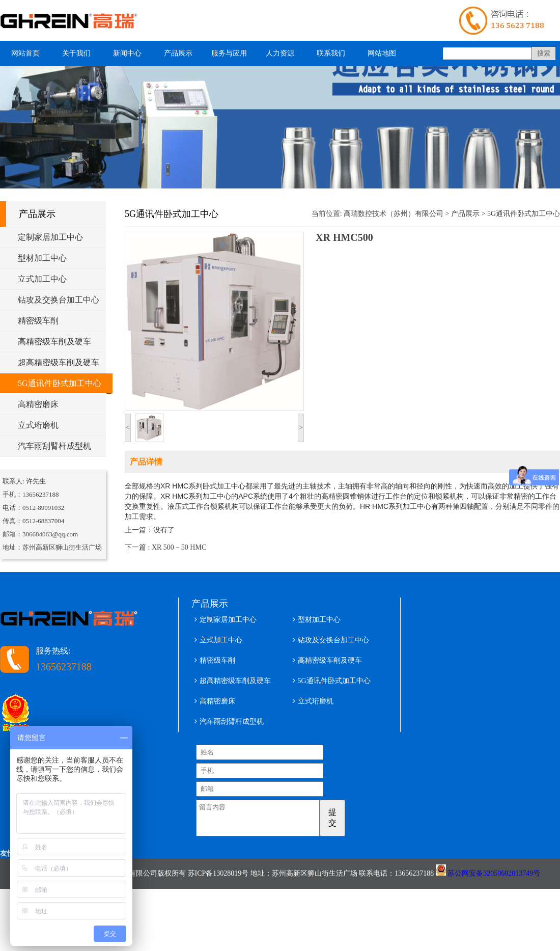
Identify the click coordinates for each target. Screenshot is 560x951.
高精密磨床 (38, 404)
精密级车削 (38, 321)
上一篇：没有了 (150, 530)
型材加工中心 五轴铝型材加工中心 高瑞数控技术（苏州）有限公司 (74, 20)
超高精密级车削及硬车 (59, 362)
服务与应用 (229, 53)
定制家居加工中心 (50, 237)
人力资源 (280, 53)
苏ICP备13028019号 (218, 879)
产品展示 (178, 53)
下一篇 (165, 547)
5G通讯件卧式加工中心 (60, 383)
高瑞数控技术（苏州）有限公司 (394, 214)
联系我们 (331, 53)
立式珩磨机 (38, 425)
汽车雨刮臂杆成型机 (54, 446)
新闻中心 (127, 53)
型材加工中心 (42, 258)
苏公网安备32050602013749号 (494, 879)
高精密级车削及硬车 (54, 342)
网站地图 (382, 53)
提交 (346, 818)
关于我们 (76, 53)
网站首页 (25, 53)
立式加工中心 (42, 279)
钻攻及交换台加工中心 (59, 300)
